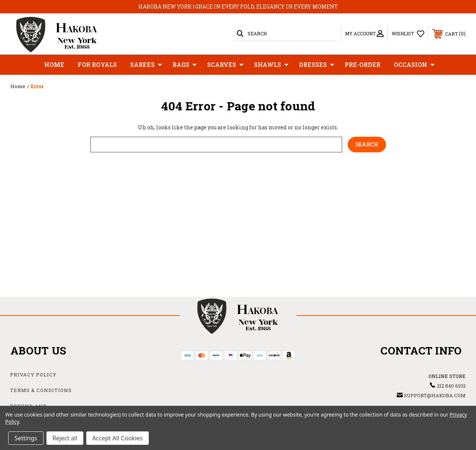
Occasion (414, 65)
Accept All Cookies (118, 438)
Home (54, 64)
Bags (185, 65)
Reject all (65, 438)
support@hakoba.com (435, 395)
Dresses (317, 65)
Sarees (146, 65)
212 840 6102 (451, 386)
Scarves (225, 65)
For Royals (97, 64)
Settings (26, 438)
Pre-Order (363, 64)
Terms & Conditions (41, 390)
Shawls (271, 65)
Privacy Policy (33, 375)
